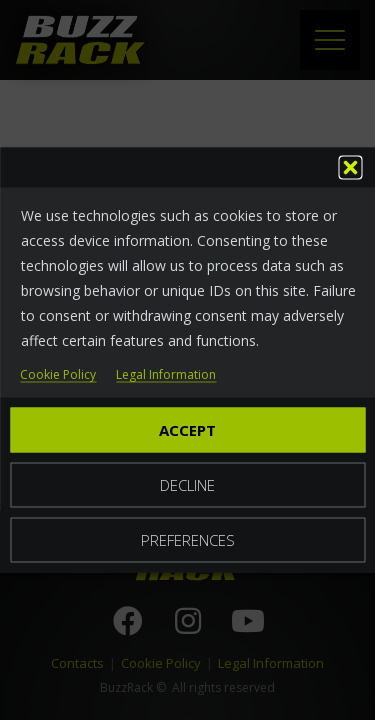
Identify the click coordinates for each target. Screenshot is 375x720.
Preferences (188, 540)
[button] (350, 168)
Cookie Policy (58, 375)
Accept (187, 430)
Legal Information (166, 375)
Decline (187, 485)
